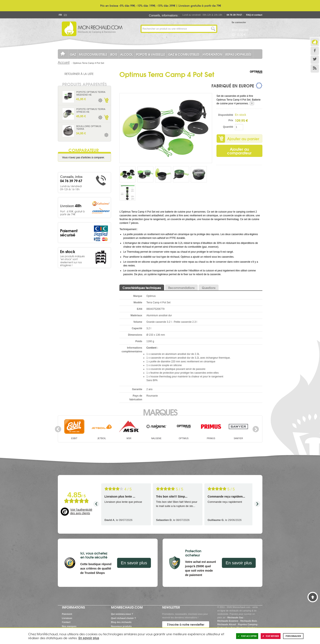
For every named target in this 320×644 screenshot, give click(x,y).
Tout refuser (271, 636)
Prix (231, 120)
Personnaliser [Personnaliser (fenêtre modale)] (293, 636)
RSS (315, 68)
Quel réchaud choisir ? (123, 618)
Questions (209, 288)
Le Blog (315, 42)
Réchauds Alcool (227, 624)
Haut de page (313, 597)
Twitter (315, 60)
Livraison (67, 618)
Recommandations (181, 288)
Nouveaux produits (121, 626)
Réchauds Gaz (235, 618)
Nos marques (69, 626)
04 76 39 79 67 (234, 15)
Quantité (228, 127)
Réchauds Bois (249, 621)
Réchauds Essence (228, 621)
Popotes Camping (248, 624)
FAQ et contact (254, 15)
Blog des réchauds (121, 622)
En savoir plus (134, 563)
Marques (160, 412)
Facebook (315, 51)
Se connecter (239, 22)
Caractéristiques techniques (142, 288)
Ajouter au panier (243, 139)
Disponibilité (226, 115)
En (65, 15)
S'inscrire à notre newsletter (186, 624)
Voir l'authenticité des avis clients (81, 512)
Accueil (64, 63)
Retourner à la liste (79, 74)
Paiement (67, 614)
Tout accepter (247, 636)
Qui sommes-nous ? (122, 614)
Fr (60, 15)
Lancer (213, 29)
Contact (66, 622)
